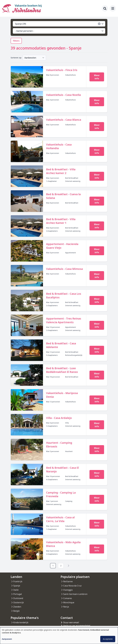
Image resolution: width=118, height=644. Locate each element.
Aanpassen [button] (7, 639)
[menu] (113, 8)
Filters (16, 41)
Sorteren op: (16, 58)
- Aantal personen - (59, 31)
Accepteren (108, 639)
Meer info (97, 77)
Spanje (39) (59, 24)
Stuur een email (71, 622)
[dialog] (59, 636)
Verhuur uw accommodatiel (77, 626)
